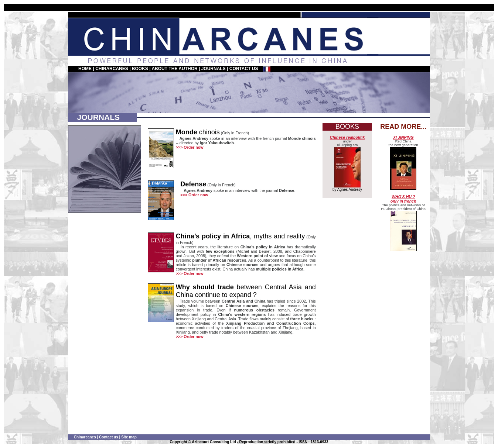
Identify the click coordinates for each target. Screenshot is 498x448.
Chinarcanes (85, 437)
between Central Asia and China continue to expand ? (246, 291)
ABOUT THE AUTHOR (174, 69)
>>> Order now (190, 147)
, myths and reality (241, 236)
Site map (129, 437)
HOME (85, 69)
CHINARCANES (112, 69)
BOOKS (140, 69)
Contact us (109, 437)
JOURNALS (214, 69)
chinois (198, 132)
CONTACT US (244, 69)
